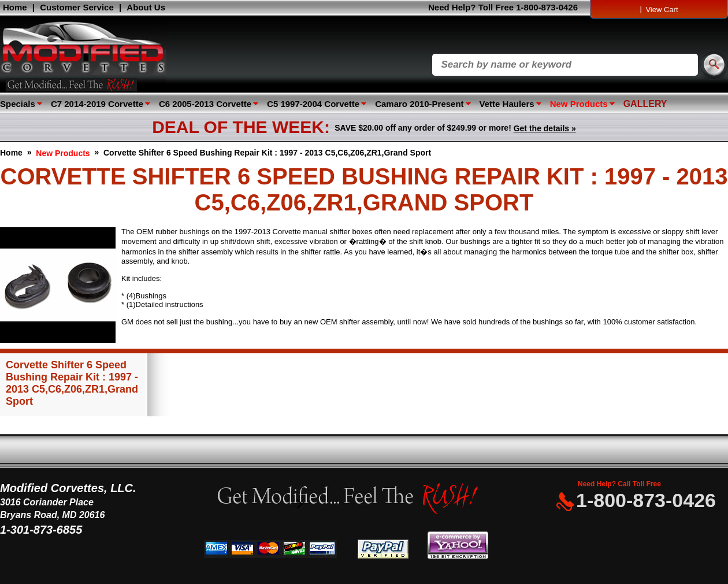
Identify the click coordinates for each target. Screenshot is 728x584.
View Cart (662, 10)
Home (15, 7)
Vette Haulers (507, 104)
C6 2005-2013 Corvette (205, 104)
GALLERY (645, 104)
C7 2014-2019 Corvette (97, 104)
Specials (18, 104)
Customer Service (77, 7)
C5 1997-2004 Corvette (313, 104)
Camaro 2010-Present (419, 104)
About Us (146, 7)
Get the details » (545, 128)
